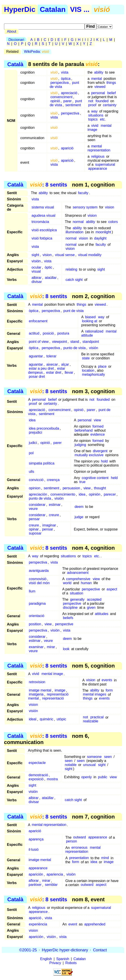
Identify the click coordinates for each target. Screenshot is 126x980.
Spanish (63, 959)
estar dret (54, 372)
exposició (36, 779)
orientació (36, 616)
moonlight (103, 232)
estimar (55, 505)
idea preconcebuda (44, 428)
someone (94, 757)
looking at (90, 321)
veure (33, 509)
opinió (55, 101)
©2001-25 (28, 950)
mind (105, 858)
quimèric (46, 719)
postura (63, 333)
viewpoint (59, 342)
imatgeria (36, 695)
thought (100, 488)
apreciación (38, 494)
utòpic (61, 719)
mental (97, 79)
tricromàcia (40, 222)
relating (71, 269)
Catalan (53, 9)
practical (97, 717)
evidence (98, 434)
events (107, 680)
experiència (38, 924)
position (35, 624)
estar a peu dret (41, 368)
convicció (36, 480)
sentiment (73, 105)
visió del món (39, 583)
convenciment (61, 97)
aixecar (52, 364)
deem (79, 507)
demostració (38, 775)
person (71, 841)
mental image (52, 674)
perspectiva (60, 83)
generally (77, 599)
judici (33, 443)
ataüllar (51, 278)
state (86, 358)
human (86, 583)
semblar (51, 885)
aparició (67, 148)
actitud (34, 333)
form (109, 690)
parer (67, 101)
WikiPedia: (37, 52)
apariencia (55, 875)
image (109, 862)
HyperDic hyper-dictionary (65, 950)
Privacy (55, 963)
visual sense (65, 255)
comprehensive (78, 579)
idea (32, 420)
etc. (103, 119)
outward (80, 837)
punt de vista (73, 311)
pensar (34, 519)
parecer (110, 494)
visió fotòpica (42, 238)
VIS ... (80, 9)
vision (110, 207)
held (114, 478)
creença (53, 480)
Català (15, 64)
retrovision (37, 682)
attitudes (101, 614)
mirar (51, 647)
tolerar (51, 356)
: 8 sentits (49, 185)
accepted (94, 599)
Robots (71, 963)
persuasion (71, 488)
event (73, 924)
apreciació (69, 93)
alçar (65, 364)
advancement (78, 573)
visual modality (90, 255)
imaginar (49, 525)
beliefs (68, 618)
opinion (35, 488)
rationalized (94, 331)
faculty (83, 193)
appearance (98, 169)
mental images (95, 695)
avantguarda (39, 571)
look (66, 649)
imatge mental (40, 690)
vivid (95, 126)
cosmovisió (38, 579)
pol (31, 453)
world (67, 583)
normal (78, 222)
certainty (110, 105)
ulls (31, 472)
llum (32, 591)
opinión (95, 494)
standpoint (91, 342)
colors (113, 222)
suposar (35, 533)
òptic (48, 267)
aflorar (34, 881)
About (12, 31)
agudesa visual (44, 215)
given (91, 608)
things (111, 83)
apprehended (95, 924)
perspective (91, 589)
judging (80, 445)
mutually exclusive (89, 455)
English (46, 959)
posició (48, 333)
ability (99, 72)
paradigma (37, 603)
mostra (52, 779)
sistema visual (43, 207)
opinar (34, 529)
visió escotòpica (44, 230)
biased (90, 317)
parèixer (35, 885)
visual (36, 271)
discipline (70, 608)
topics (93, 119)
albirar (37, 278)
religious (98, 156)
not (91, 101)
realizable (91, 721)
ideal (33, 719)
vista (65, 72)
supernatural (105, 164)
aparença (36, 839)
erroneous (79, 848)
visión (36, 261)
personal (98, 93)
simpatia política (42, 463)
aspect (112, 589)
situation (76, 593)
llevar (69, 372)
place (102, 366)
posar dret (37, 377)
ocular (37, 267)
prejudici (35, 432)
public (103, 777)
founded (102, 101)
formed (98, 426)
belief (112, 93)
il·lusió (33, 850)
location (88, 370)
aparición (36, 875)
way (94, 111)
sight (35, 255)
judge (79, 517)
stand (75, 342)
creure (54, 515)
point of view (39, 342)
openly (86, 777)
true (83, 482)
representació (53, 699)
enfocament (38, 321)
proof (92, 105)
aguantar (36, 356)
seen (108, 757)
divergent (100, 451)
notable (71, 765)
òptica (66, 79)
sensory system (85, 207)
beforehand (84, 430)
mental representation (99, 148)
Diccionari (16, 40)
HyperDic (20, 9)
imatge (60, 690)
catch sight (74, 280)
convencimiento (63, 494)
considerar (37, 505)
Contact (100, 950)
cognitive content (95, 478)
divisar (37, 282)
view (97, 420)
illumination (74, 232)
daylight (100, 238)
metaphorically (93, 374)
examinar (36, 647)
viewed (100, 87)
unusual (89, 765)
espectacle (37, 763)
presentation (79, 858)
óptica (34, 348)
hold (104, 461)
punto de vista (74, 348)
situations (96, 115)
